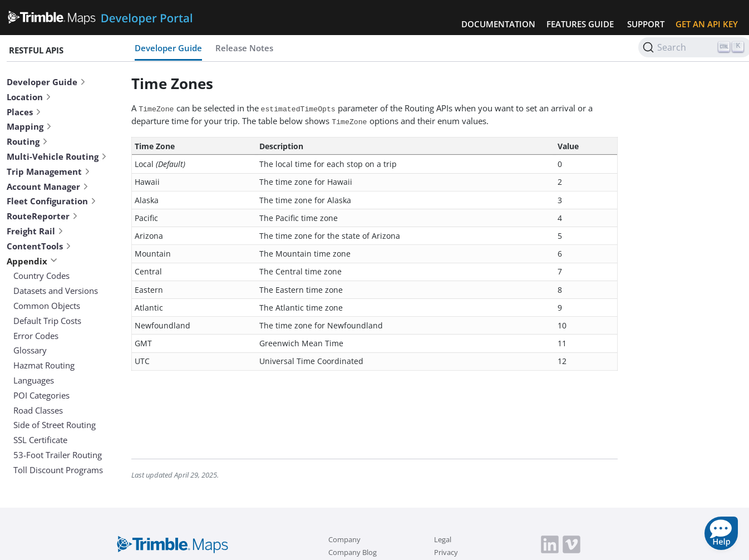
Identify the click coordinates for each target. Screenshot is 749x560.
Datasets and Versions (56, 291)
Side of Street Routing (55, 425)
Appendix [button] (32, 261)
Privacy (446, 552)
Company (344, 539)
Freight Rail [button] (35, 231)
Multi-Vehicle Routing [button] (57, 156)
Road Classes (38, 410)
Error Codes (36, 336)
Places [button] (24, 112)
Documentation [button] (498, 24)
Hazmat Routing (44, 365)
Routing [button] (28, 141)
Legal (443, 539)
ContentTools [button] (39, 246)
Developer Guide (168, 48)
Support (646, 24)
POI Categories (41, 395)
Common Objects (47, 306)
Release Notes (244, 48)
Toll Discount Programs (58, 470)
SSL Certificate (40, 440)
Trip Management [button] (49, 171)
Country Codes (41, 276)
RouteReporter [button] (43, 216)
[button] (721, 533)
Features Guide (580, 24)
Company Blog (353, 552)
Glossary (30, 350)
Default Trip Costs (47, 321)
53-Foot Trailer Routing (58, 455)
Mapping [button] (29, 126)
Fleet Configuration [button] (52, 201)
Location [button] (29, 97)
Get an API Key (707, 24)
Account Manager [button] (48, 186)
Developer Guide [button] (46, 82)
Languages (34, 380)
